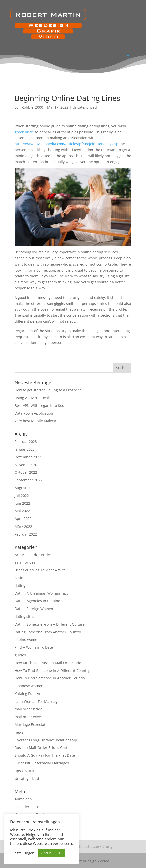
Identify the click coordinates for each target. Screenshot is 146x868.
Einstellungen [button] (23, 853)
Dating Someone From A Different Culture (50, 624)
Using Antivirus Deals (33, 398)
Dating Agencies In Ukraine (37, 601)
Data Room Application (34, 413)
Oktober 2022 (26, 472)
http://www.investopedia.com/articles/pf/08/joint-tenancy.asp (66, 144)
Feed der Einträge (30, 807)
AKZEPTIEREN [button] (51, 853)
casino (20, 578)
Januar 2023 (25, 449)
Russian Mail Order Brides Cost (41, 748)
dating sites (24, 616)
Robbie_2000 (32, 107)
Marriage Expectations (33, 724)
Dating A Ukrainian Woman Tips (41, 593)
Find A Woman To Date (34, 647)
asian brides (25, 562)
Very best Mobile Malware (36, 421)
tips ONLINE (25, 771)
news (19, 732)
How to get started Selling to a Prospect (48, 390)
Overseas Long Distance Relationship (46, 740)
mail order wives (29, 717)
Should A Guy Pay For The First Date (45, 755)
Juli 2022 (22, 496)
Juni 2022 (22, 503)
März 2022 (23, 526)
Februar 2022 (26, 534)
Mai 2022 (22, 511)
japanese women (29, 686)
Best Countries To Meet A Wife (40, 570)
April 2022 (23, 519)
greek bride (24, 132)
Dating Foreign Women (34, 609)
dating (20, 586)
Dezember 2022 (28, 457)
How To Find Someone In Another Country (50, 678)
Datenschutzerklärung (93, 847)
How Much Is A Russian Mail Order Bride (49, 663)
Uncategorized (85, 107)
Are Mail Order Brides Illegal (39, 555)
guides (20, 655)
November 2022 (28, 465)
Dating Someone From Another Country (48, 632)
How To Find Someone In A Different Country (52, 671)
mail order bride (28, 709)
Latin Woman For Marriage (37, 701)
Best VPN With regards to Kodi (40, 406)
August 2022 (25, 488)
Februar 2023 (26, 441)
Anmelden (23, 799)
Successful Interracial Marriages (42, 763)
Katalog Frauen (27, 694)
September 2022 (28, 480)
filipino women (27, 639)
